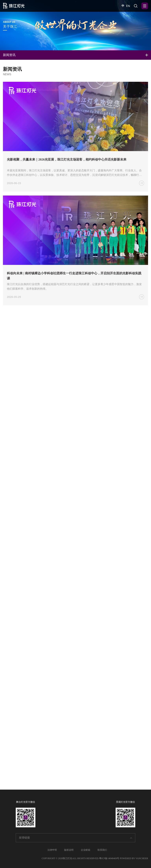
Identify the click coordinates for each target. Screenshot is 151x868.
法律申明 (52, 850)
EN (128, 6)
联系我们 (102, 850)
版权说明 (69, 850)
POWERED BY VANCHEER (134, 858)
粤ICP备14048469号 (109, 858)
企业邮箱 (86, 850)
